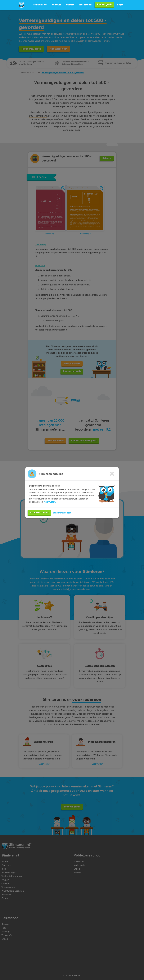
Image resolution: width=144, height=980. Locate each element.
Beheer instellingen (62, 513)
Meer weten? (50, 502)
